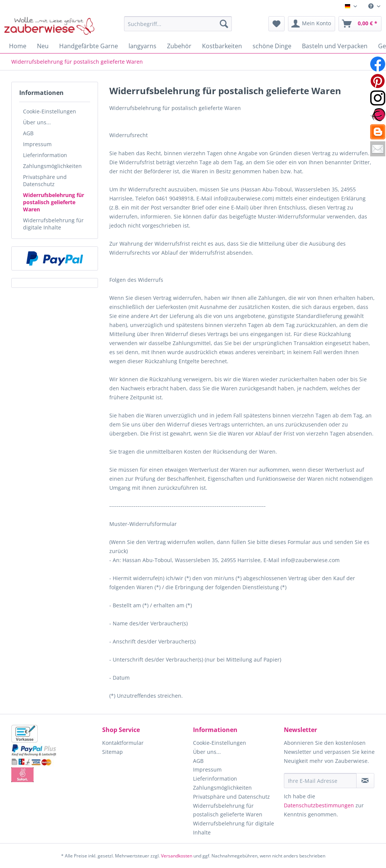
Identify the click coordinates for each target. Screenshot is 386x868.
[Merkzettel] (276, 24)
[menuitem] (374, 6)
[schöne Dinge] (272, 46)
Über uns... (37, 122)
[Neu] (43, 46)
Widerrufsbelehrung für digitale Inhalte (53, 224)
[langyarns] (142, 46)
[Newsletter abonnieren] (365, 781)
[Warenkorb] (360, 24)
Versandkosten (177, 856)
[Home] (18, 46)
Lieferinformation (45, 155)
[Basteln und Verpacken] (335, 46)
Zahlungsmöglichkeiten (52, 166)
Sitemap (113, 752)
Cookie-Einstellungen (50, 111)
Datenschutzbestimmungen (319, 805)
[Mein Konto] (312, 24)
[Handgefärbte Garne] (89, 46)
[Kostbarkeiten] (222, 46)
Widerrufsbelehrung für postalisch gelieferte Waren (54, 202)
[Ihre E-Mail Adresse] (320, 781)
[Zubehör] (179, 46)
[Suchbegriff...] (178, 24)
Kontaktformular (123, 743)
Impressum (37, 144)
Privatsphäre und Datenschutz (45, 180)
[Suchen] (224, 24)
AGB (28, 133)
